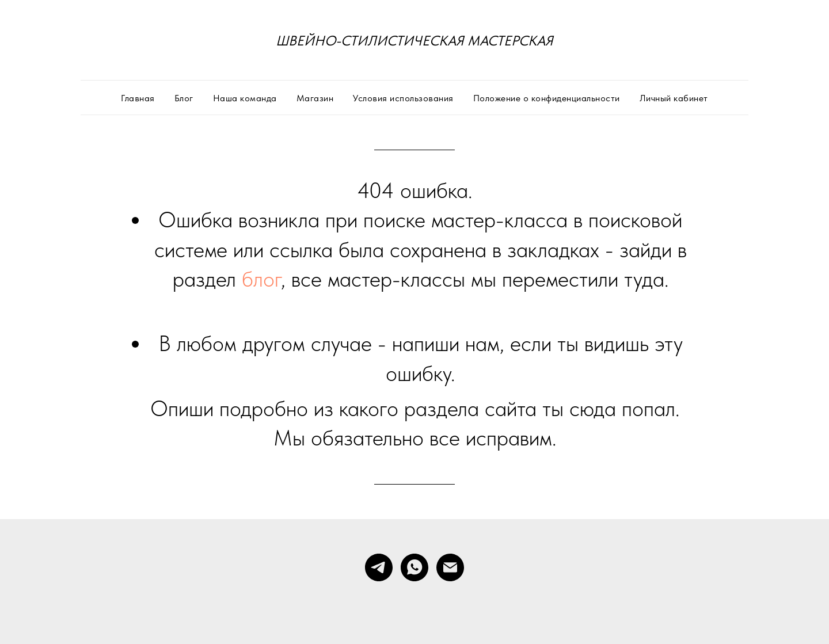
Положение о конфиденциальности (547, 98)
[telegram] (379, 567)
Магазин (315, 98)
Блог (184, 98)
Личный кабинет (674, 98)
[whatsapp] (414, 567)
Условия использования (403, 98)
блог (261, 279)
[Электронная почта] (450, 567)
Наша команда (245, 98)
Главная (138, 98)
